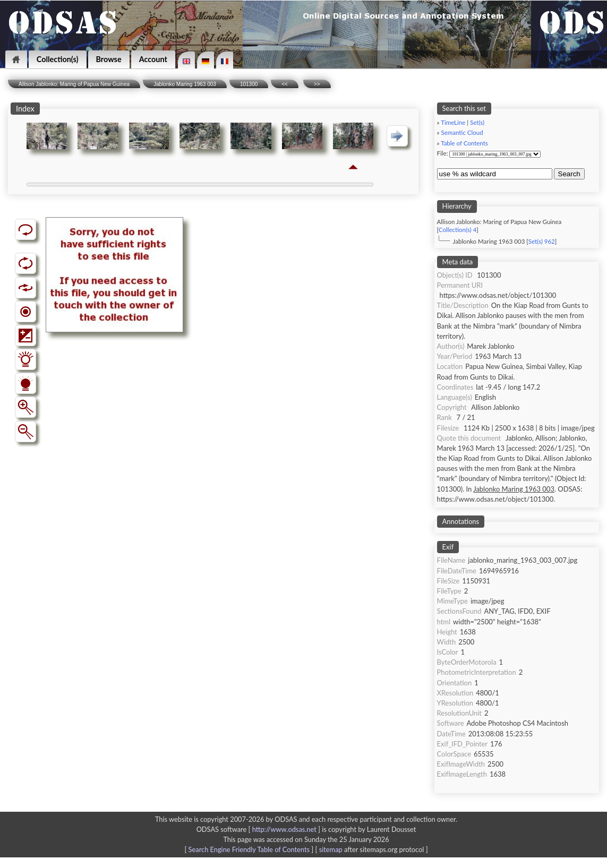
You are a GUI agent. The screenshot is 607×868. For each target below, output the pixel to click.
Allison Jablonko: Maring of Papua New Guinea (74, 84)
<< (285, 84)
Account (153, 59)
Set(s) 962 (542, 241)
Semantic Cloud (462, 132)
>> (317, 84)
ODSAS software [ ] (259, 829)
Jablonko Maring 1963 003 (185, 84)
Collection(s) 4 (458, 230)
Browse (109, 59)
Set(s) (477, 122)
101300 (249, 84)
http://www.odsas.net (284, 829)
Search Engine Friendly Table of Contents (249, 849)
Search (569, 174)
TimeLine (453, 122)
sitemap (331, 849)
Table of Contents (464, 143)
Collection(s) (58, 59)
